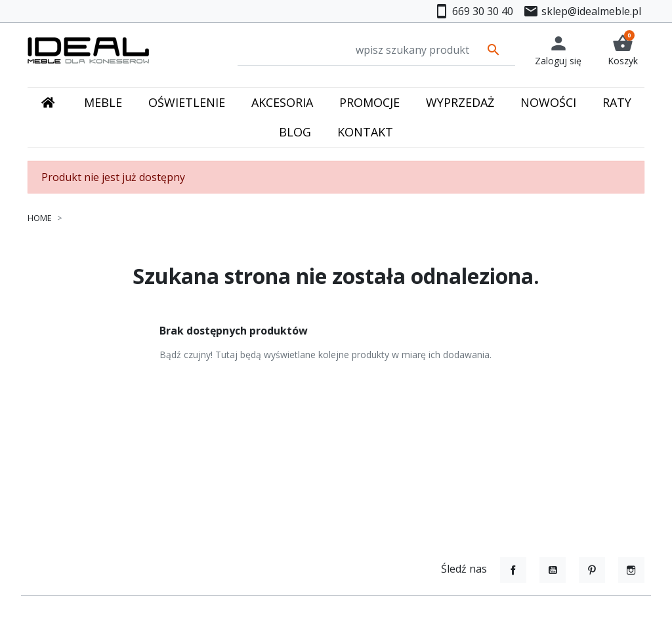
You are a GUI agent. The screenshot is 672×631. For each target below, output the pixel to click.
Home (40, 218)
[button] (623, 50)
